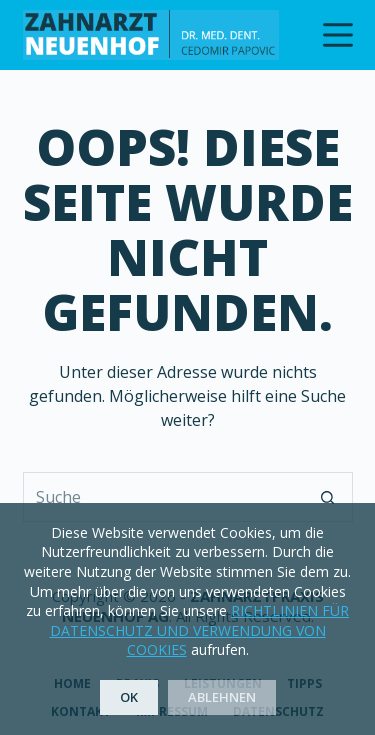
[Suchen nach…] (163, 497)
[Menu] (338, 35)
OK (129, 697)
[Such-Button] (328, 497)
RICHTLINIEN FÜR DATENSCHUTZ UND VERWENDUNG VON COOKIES (200, 630)
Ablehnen (222, 697)
